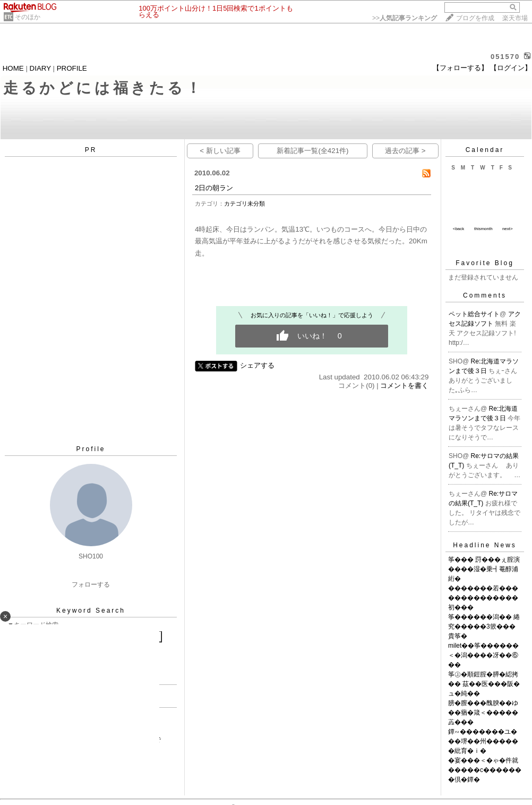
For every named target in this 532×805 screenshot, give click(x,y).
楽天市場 (515, 18)
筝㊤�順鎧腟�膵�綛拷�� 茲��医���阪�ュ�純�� (484, 684)
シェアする (257, 365)
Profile (91, 449)
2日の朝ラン (214, 188)
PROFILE (72, 68)
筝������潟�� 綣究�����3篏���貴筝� (484, 626)
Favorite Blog (485, 263)
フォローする (91, 584)
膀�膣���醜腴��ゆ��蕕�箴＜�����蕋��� (483, 713)
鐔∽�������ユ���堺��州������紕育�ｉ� (483, 741)
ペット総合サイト (474, 314)
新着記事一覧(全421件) (312, 151)
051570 (505, 57)
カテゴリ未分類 (244, 204)
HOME (13, 68)
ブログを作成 (475, 18)
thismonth (483, 229)
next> (508, 229)
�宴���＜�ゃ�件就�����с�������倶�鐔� (485, 770)
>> (405, 18)
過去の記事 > (405, 151)
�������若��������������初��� (483, 598)
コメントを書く (404, 385)
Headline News (485, 545)
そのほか (28, 17)
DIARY (40, 68)
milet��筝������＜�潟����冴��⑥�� (483, 655)
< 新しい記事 (220, 151)
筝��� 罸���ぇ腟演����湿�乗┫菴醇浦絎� (484, 569)
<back (459, 229)
